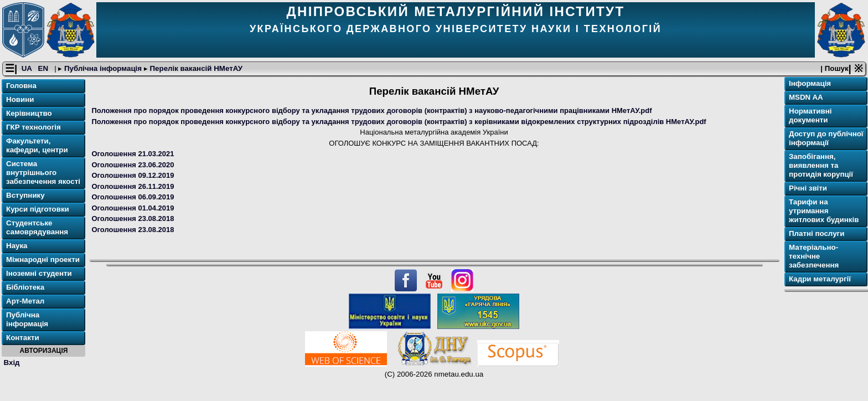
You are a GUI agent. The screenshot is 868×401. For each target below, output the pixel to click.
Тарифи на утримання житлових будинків (824, 211)
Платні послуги (817, 233)
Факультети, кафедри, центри (37, 145)
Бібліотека (25, 287)
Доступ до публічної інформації (826, 138)
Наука (17, 246)
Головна (21, 86)
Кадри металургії (820, 279)
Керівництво (29, 113)
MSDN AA (806, 97)
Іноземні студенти (39, 273)
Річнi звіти (808, 188)
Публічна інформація (103, 68)
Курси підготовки (38, 209)
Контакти (23, 338)
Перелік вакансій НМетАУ (195, 68)
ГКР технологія (33, 127)
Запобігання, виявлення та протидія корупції (821, 165)
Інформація (810, 83)
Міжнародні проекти (43, 259)
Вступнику (25, 195)
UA (28, 68)
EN (44, 68)
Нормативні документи (810, 115)
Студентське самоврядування (37, 227)
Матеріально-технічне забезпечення (814, 256)
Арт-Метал (25, 301)
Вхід (12, 363)
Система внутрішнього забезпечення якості (43, 173)
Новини (20, 99)
